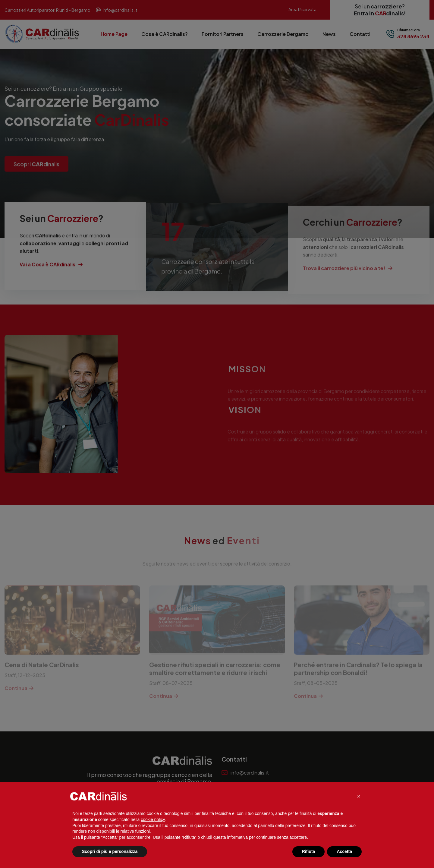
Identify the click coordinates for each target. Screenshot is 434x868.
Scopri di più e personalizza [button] (110, 851)
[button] (359, 796)
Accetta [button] (344, 851)
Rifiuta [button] (309, 851)
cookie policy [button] (153, 819)
